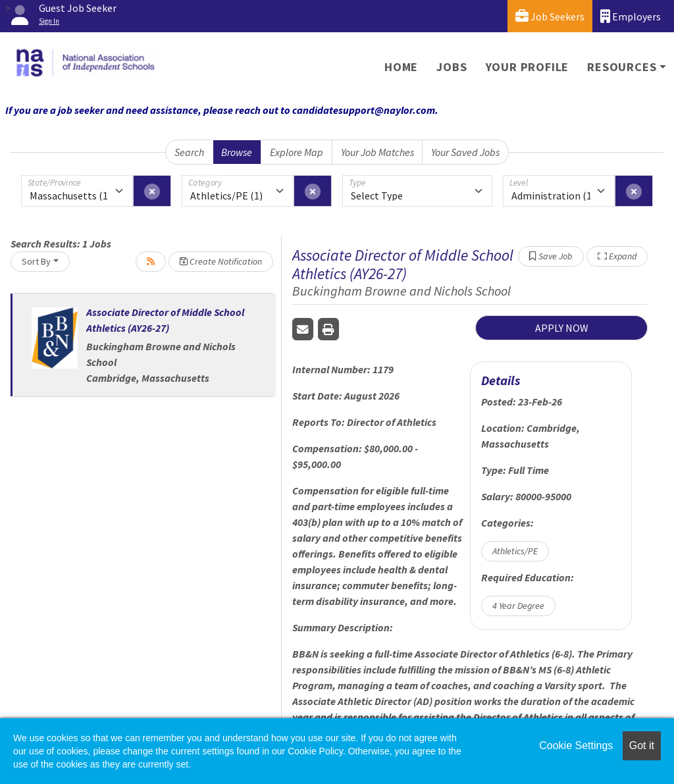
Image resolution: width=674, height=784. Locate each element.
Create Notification (221, 261)
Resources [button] (622, 67)
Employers (631, 16)
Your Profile (528, 67)
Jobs (452, 67)
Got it (642, 745)
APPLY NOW (562, 328)
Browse (237, 152)
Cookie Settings (576, 745)
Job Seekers (550, 16)
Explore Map (297, 152)
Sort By (36, 261)
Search (189, 152)
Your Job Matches (377, 152)
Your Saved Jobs (465, 152)
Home (401, 67)
